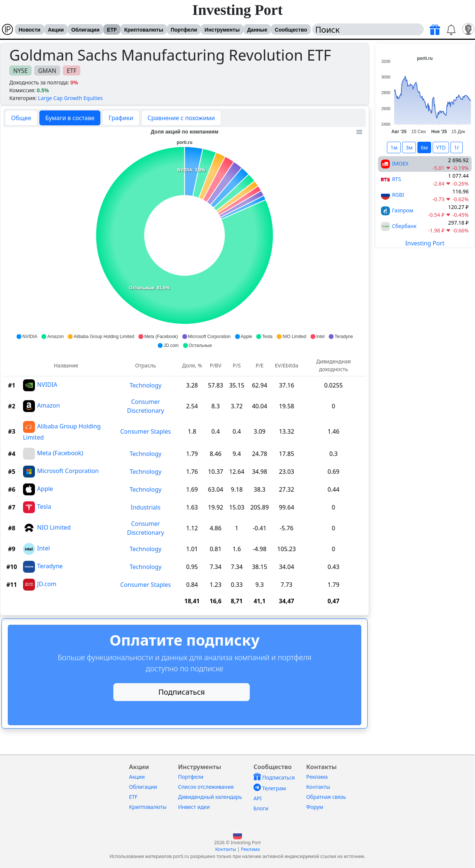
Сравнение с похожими (181, 118)
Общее (21, 118)
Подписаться (182, 692)
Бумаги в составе (70, 118)
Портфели (184, 30)
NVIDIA (47, 385)
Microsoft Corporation (68, 471)
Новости (30, 30)
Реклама (317, 777)
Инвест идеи (194, 807)
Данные (257, 30)
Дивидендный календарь (210, 797)
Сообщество (291, 30)
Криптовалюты (144, 30)
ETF (112, 30)
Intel (43, 548)
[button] (237, 834)
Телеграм (270, 788)
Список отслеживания (206, 787)
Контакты (318, 787)
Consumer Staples (145, 431)
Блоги (261, 808)
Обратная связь (326, 797)
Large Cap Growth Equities (70, 98)
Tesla (44, 507)
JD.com (47, 584)
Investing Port (237, 10)
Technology (146, 385)
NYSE (20, 71)
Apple (45, 489)
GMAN (47, 71)
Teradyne (50, 566)
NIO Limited (54, 527)
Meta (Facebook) (60, 453)
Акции (56, 30)
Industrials (146, 507)
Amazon (49, 405)
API (258, 798)
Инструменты (222, 30)
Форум (315, 807)
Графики (121, 118)
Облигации (85, 30)
